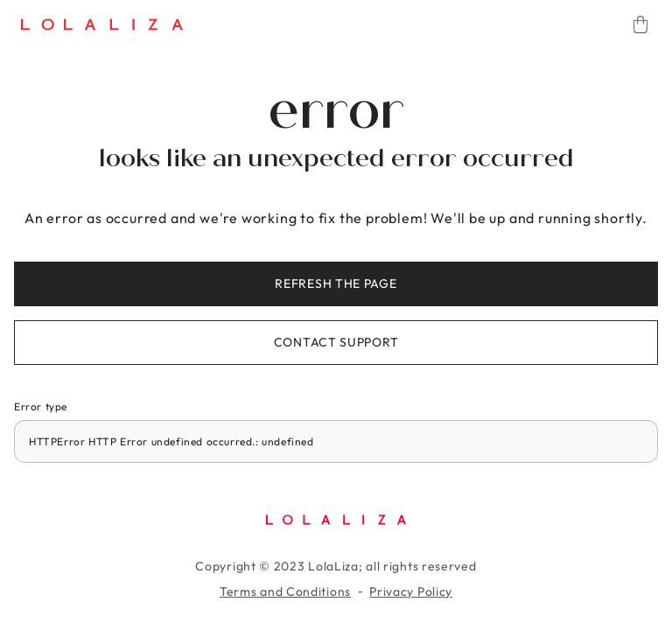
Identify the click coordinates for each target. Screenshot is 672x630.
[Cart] (640, 24)
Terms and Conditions (285, 591)
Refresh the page (336, 283)
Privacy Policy (411, 591)
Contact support (336, 342)
